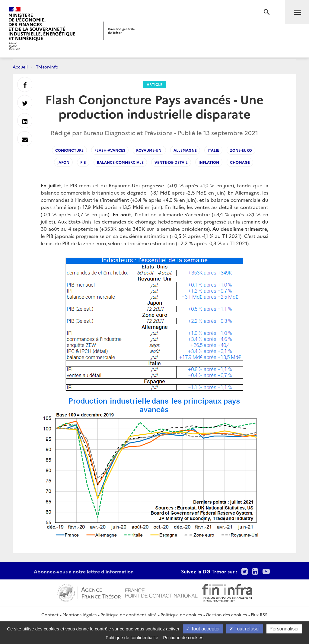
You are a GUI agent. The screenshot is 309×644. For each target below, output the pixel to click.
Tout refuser (245, 629)
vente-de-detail (171, 162)
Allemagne (185, 150)
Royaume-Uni (149, 150)
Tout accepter (203, 629)
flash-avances (110, 150)
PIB (83, 162)
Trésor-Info (47, 67)
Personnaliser (284, 629)
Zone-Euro (241, 150)
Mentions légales (80, 614)
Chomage (240, 162)
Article (154, 84)
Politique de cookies (181, 614)
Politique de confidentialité (129, 614)
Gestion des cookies (226, 614)
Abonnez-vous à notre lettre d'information (84, 571)
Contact (50, 614)
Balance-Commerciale (120, 162)
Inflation (209, 162)
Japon (63, 162)
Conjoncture (69, 150)
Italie (213, 150)
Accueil (20, 67)
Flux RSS (259, 614)
